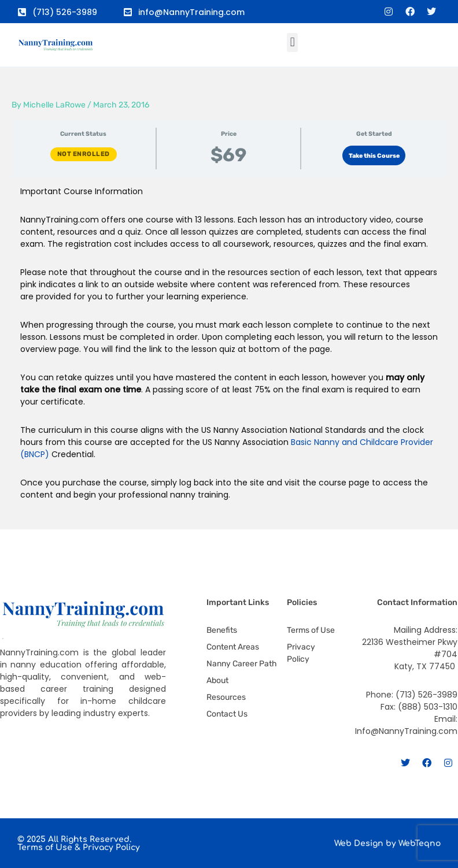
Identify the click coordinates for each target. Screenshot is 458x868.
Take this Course (374, 156)
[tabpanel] (229, 353)
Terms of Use (45, 847)
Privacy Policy (111, 847)
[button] (292, 42)
